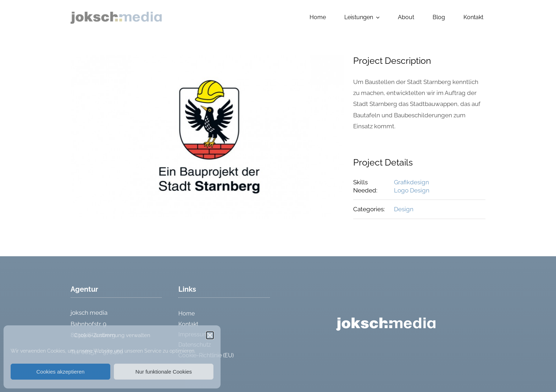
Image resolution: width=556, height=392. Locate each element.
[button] (210, 335)
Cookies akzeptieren (61, 372)
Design (404, 209)
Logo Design (412, 190)
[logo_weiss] (386, 320)
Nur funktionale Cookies (164, 372)
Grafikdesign (412, 182)
